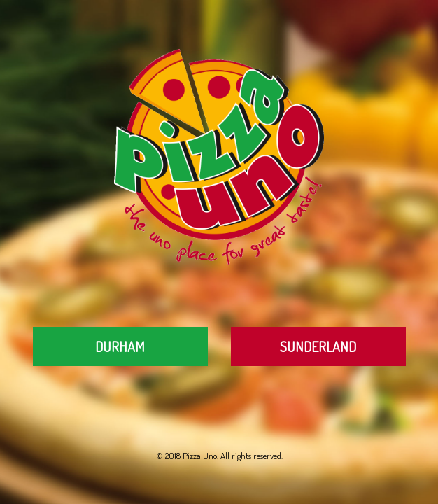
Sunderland (318, 346)
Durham (120, 346)
